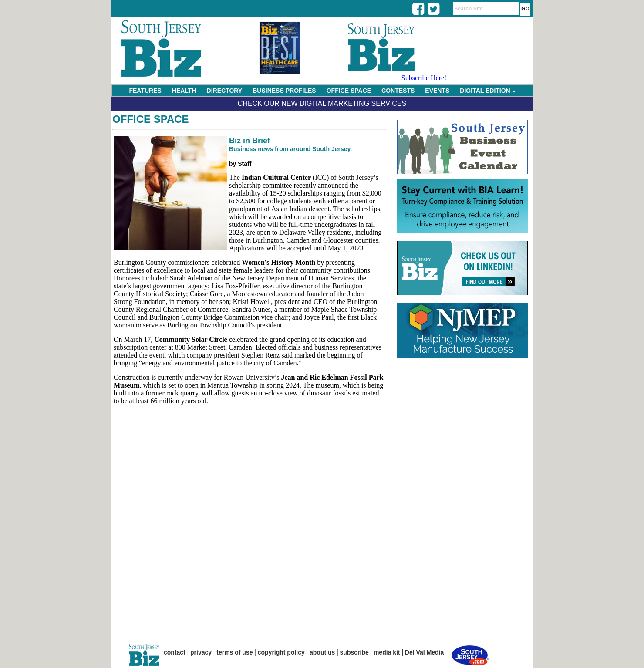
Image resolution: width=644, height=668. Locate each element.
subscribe (354, 652)
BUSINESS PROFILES (284, 91)
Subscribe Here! (424, 78)
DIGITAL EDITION (488, 91)
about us (322, 652)
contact (175, 652)
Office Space (151, 119)
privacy (201, 652)
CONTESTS (398, 91)
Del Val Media (424, 652)
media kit (387, 652)
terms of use (234, 652)
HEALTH (184, 91)
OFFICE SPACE (349, 91)
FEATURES (145, 91)
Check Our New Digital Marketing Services (322, 103)
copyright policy (281, 652)
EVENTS (437, 91)
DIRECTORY (225, 91)
